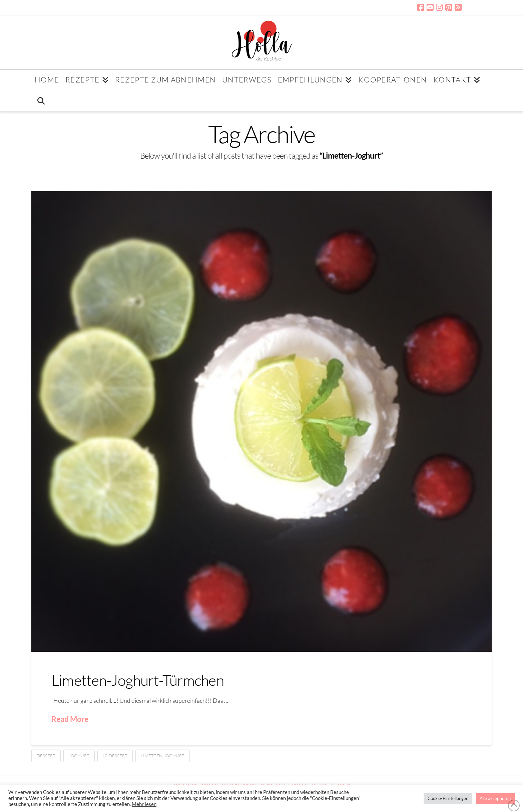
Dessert (46, 756)
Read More (70, 719)
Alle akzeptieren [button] (495, 798)
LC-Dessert (115, 756)
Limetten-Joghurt (163, 756)
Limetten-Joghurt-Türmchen (138, 680)
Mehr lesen (144, 804)
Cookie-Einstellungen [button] (448, 798)
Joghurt (79, 756)
